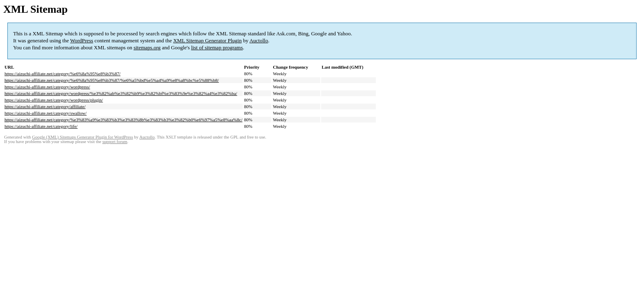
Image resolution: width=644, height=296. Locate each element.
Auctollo (259, 40)
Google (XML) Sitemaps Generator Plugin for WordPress (83, 137)
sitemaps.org (147, 47)
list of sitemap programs (217, 47)
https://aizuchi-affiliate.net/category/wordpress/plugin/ (54, 100)
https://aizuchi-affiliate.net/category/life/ (41, 126)
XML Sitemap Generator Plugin (208, 40)
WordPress (82, 40)
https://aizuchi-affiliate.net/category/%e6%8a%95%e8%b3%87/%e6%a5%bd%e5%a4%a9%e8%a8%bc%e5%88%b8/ (112, 80)
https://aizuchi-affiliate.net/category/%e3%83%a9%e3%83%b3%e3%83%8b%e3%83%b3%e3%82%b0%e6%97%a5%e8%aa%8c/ (123, 120)
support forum (115, 142)
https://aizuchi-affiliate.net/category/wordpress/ (47, 87)
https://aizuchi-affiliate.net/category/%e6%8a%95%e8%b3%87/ (62, 74)
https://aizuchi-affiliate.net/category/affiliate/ (45, 106)
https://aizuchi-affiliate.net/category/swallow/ (46, 113)
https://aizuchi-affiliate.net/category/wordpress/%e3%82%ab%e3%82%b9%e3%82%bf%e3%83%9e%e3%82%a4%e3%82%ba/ (121, 93)
